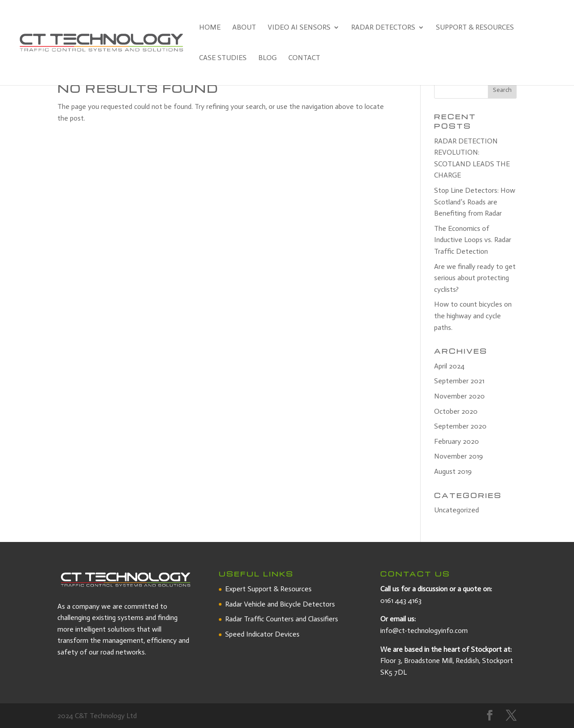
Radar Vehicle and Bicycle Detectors (280, 604)
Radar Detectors (383, 28)
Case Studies (223, 58)
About (244, 28)
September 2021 (459, 381)
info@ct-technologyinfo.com (424, 630)
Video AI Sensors (299, 28)
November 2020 (459, 396)
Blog (267, 58)
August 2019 (453, 471)
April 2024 (449, 366)
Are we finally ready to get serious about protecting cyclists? (475, 278)
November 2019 (459, 456)
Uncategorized (457, 510)
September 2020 (460, 426)
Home (210, 28)
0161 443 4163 (401, 600)
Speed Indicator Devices (262, 634)
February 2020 (457, 441)
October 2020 (456, 411)
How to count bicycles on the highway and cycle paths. (473, 316)
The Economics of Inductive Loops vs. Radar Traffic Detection (473, 240)
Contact (304, 58)
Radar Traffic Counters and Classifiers (282, 619)
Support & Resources (475, 28)
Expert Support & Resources (268, 589)
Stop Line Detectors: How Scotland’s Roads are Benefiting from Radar (475, 202)
